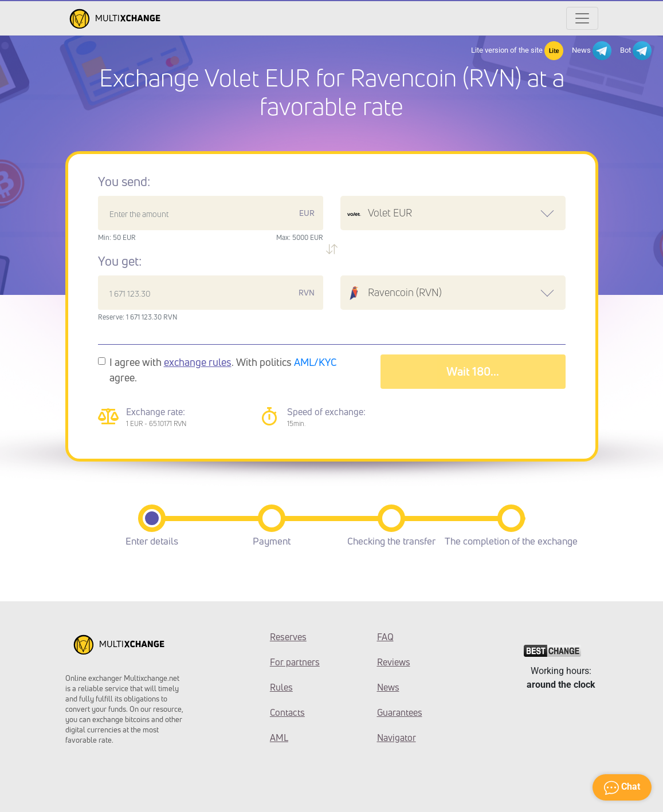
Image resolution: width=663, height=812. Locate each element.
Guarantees (400, 712)
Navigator (397, 738)
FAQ (385, 637)
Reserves (288, 637)
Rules (281, 687)
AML (279, 738)
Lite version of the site (517, 51)
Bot (636, 51)
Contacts (287, 712)
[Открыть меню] (582, 18)
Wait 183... (473, 371)
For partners (295, 662)
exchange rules (198, 362)
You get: (120, 261)
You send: (124, 182)
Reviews (394, 662)
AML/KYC (315, 362)
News (592, 51)
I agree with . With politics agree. (223, 370)
